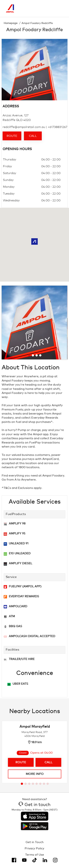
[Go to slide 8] (48, 784)
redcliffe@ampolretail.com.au (24, 127)
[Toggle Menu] (61, 8)
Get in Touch (35, 842)
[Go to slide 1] (29, 355)
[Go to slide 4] (40, 355)
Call (33, 136)
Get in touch (34, 805)
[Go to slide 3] (37, 355)
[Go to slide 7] (44, 784)
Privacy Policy (34, 848)
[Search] (45, 8)
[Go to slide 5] (37, 784)
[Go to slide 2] (33, 355)
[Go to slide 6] (40, 784)
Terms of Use (35, 855)
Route (12, 136)
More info (34, 774)
